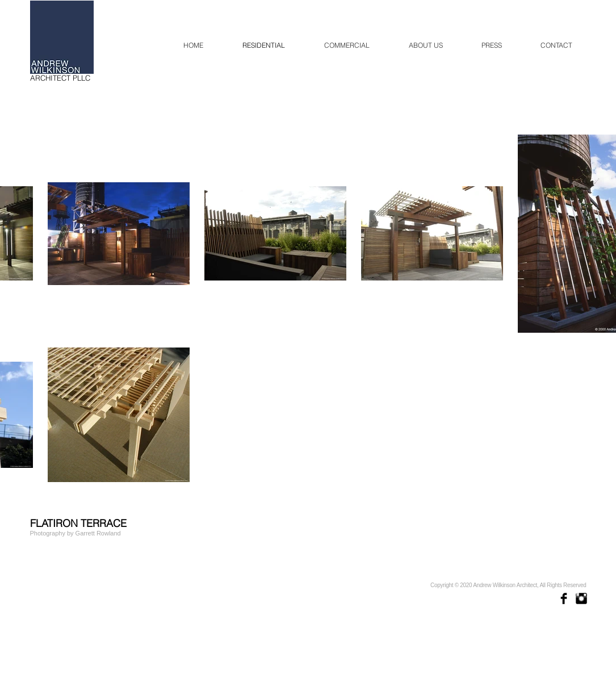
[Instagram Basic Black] (581, 598)
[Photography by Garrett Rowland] (76, 533)
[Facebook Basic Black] (564, 598)
